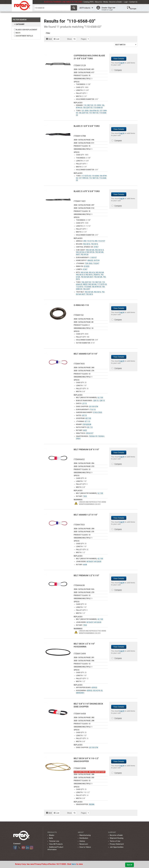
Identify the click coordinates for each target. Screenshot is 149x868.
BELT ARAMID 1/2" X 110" (86, 515)
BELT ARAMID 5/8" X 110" (86, 354)
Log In (122, 63)
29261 (78, 439)
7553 (85, 625)
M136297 (90, 562)
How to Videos (85, 847)
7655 (85, 496)
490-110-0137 (100, 241)
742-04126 (84, 254)
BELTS (18, 33)
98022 (85, 284)
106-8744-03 (94, 111)
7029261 (101, 436)
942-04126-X (81, 252)
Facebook (15, 848)
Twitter (19, 848)
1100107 (93, 258)
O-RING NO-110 (81, 305)
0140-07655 (98, 412)
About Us (98, 2)
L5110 (84, 403)
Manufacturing (85, 835)
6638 (85, 565)
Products (52, 832)
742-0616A (98, 277)
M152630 (98, 562)
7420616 (97, 275)
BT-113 (87, 421)
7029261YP (93, 436)
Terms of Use (115, 841)
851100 (88, 418)
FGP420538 (87, 424)
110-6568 (95, 176)
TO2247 (96, 263)
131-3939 (97, 105)
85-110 (90, 427)
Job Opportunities (117, 847)
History (82, 841)
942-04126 (90, 252)
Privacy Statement (117, 844)
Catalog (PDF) (89, 2)
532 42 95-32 (98, 691)
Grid (49, 39)
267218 (97, 260)
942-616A (84, 272)
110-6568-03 (98, 108)
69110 (84, 415)
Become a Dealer (116, 2)
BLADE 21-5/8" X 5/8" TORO (87, 126)
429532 (94, 687)
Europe (131, 8)
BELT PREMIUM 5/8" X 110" (86, 449)
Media (106, 2)
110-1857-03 (88, 105)
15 (74, 39)
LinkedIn (27, 848)
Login (126, 2)
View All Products (56, 844)
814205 (87, 266)
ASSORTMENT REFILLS (24, 36)
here (74, 864)
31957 (96, 247)
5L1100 (100, 398)
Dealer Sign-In (108, 9)
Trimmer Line (54, 841)
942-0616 (87, 244)
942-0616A (90, 250)
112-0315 (80, 287)
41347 (85, 269)
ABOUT (81, 832)
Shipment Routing (117, 838)
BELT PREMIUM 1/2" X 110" (86, 575)
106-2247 (86, 289)
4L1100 (100, 559)
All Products (85, 8)
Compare (118, 70)
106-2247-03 (88, 108)
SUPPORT (112, 832)
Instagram (31, 848)
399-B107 (90, 433)
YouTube (23, 848)
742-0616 (94, 244)
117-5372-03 (86, 176)
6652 (85, 430)
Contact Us (133, 2)
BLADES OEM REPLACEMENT (27, 30)
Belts (51, 838)
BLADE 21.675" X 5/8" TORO (87, 191)
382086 (92, 804)
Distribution (84, 838)
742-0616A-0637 (87, 277)
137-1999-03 (83, 178)
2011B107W (94, 406)
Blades (52, 835)
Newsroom (84, 844)
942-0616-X (99, 250)
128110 (96, 401)
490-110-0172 (89, 241)
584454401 (80, 693)
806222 (90, 260)
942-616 (92, 272)
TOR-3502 (89, 263)
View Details (119, 59)
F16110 (93, 410)
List (56, 39)
